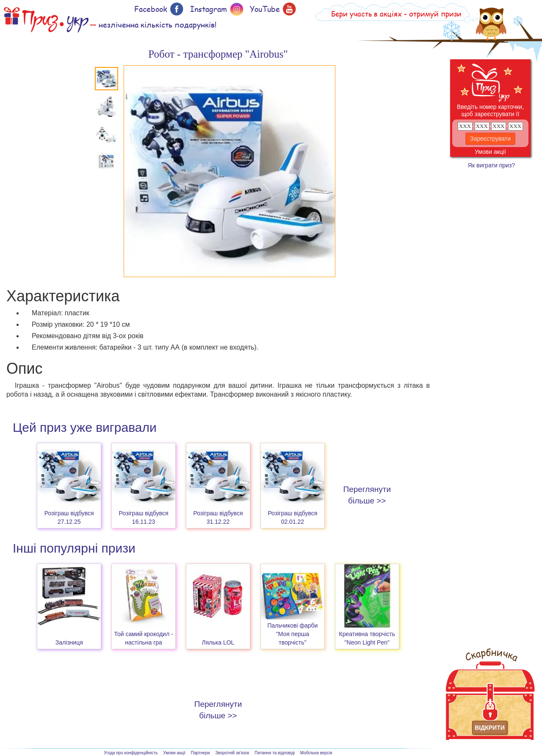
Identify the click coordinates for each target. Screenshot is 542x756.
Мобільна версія (316, 753)
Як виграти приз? (491, 165)
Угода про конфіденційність (131, 753)
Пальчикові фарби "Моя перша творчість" (292, 634)
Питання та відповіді (275, 753)
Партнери (200, 753)
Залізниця (69, 642)
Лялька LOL (218, 642)
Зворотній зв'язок (232, 753)
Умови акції (490, 152)
